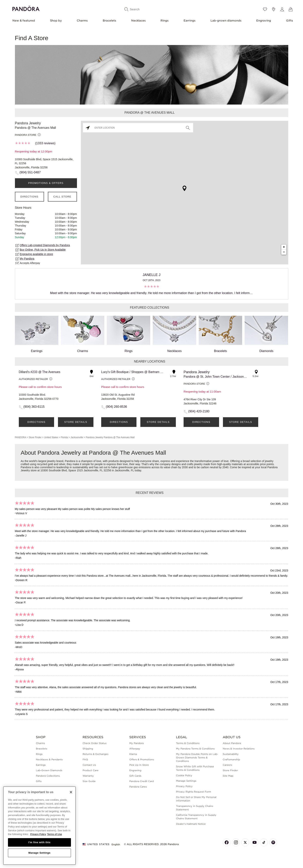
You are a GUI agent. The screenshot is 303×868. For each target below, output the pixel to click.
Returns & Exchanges (95, 754)
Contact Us (89, 765)
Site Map (228, 776)
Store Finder (35, 437)
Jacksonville (77, 437)
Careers (227, 765)
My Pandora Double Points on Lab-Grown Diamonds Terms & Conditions (197, 758)
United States (51, 437)
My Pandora (27, 259)
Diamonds (266, 334)
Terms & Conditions (188, 743)
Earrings (189, 21)
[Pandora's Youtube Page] (255, 842)
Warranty (88, 776)
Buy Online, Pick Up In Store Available (43, 250)
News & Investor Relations (239, 749)
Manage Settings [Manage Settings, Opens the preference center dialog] (39, 853)
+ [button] (284, 247)
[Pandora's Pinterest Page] (273, 842)
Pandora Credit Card (142, 781)
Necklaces (138, 21)
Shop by (56, 21)
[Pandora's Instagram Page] (236, 842)
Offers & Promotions (142, 759)
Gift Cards (135, 776)
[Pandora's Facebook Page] (227, 842)
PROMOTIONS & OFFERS (46, 183)
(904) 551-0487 (30, 172)
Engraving (264, 21)
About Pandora (232, 743)
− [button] (284, 252)
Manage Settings (186, 781)
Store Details (76, 422)
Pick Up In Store (139, 765)
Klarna (133, 754)
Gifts (290, 21)
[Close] (71, 792)
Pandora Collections (48, 776)
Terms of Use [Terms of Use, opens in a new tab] (55, 834)
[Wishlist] (265, 9)
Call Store (62, 197)
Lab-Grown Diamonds (49, 770)
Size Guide (89, 781)
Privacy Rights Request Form (194, 792)
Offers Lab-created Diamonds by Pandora (45, 245)
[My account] (282, 9)
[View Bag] (291, 9)
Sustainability (231, 754)
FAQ (85, 759)
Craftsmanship (231, 759)
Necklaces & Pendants (49, 759)
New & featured (24, 21)
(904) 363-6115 (34, 407)
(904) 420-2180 (199, 411)
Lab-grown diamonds (226, 21)
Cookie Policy (184, 775)
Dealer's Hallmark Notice (191, 824)
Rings (164, 21)
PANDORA (21, 437)
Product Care (91, 770)
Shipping (88, 749)
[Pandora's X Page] (245, 842)
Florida (64, 437)
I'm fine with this (40, 842)
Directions (29, 197)
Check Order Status (95, 743)
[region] (39, 826)
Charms (82, 21)
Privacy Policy (184, 786)
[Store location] (274, 9)
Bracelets (109, 21)
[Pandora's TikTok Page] (264, 842)
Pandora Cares (138, 787)
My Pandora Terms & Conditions (195, 749)
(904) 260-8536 (116, 407)
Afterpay (135, 749)
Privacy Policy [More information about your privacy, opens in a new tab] (38, 834)
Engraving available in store (36, 254)
